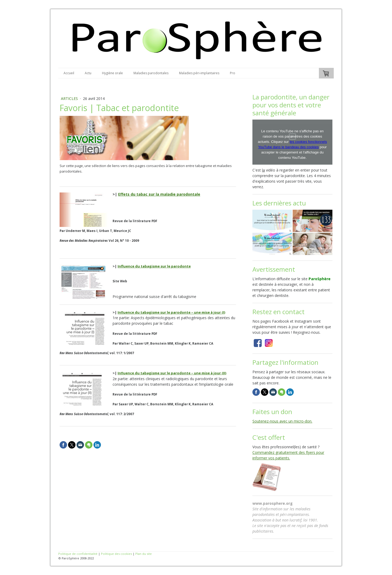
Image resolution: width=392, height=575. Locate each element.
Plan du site (144, 554)
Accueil (69, 73)
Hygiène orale (112, 73)
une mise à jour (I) (210, 312)
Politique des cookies (116, 554)
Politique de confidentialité (78, 554)
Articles (70, 98)
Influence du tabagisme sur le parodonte (154, 266)
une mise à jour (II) (210, 373)
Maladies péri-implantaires (199, 73)
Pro (233, 73)
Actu (88, 73)
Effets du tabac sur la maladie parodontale (159, 194)
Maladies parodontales (151, 73)
